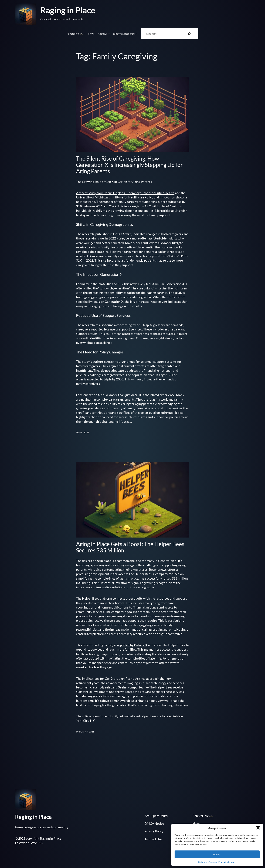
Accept (217, 854)
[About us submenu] (109, 34)
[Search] (189, 34)
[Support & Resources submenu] (137, 34)
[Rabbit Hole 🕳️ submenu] (84, 34)
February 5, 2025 (85, 732)
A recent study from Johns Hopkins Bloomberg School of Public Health (125, 193)
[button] (258, 828)
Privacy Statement (226, 862)
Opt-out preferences (207, 862)
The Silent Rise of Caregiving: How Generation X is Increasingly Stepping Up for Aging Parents (130, 165)
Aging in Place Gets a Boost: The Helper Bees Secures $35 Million (130, 547)
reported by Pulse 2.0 (132, 645)
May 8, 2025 (83, 432)
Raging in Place (68, 10)
